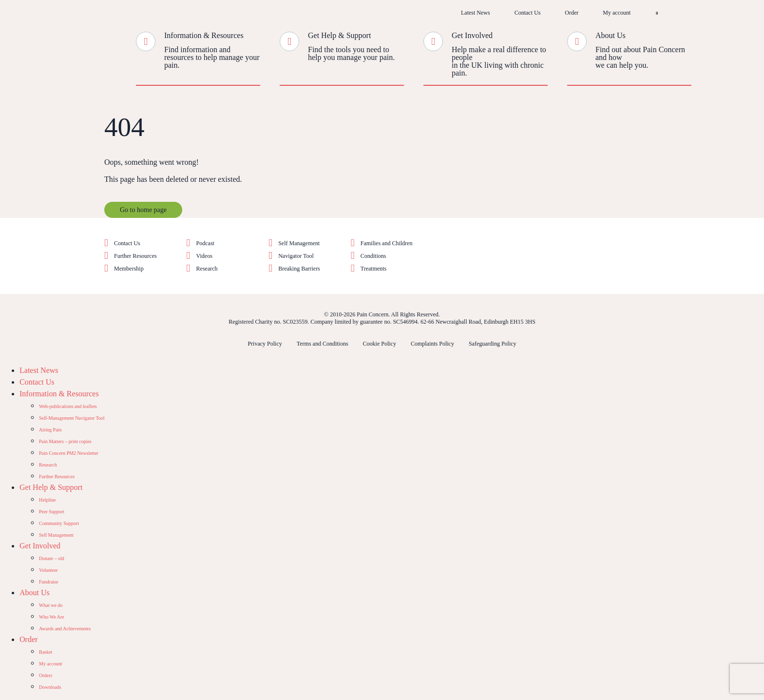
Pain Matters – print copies (65, 441)
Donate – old (52, 558)
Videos (204, 256)
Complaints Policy (432, 344)
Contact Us (528, 13)
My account (617, 13)
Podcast (205, 243)
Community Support (59, 523)
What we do (51, 605)
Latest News (476, 13)
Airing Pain (50, 430)
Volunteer (48, 570)
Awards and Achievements (65, 629)
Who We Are (52, 617)
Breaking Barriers (299, 269)
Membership (129, 269)
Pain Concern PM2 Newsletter (69, 453)
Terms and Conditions (323, 344)
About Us (611, 35)
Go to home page (143, 210)
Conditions (373, 256)
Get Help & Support (339, 35)
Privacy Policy (265, 344)
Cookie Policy (380, 344)
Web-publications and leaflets (68, 406)
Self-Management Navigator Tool (72, 418)
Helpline (47, 500)
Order (572, 13)
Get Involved (472, 35)
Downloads (50, 687)
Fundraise (48, 582)
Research (207, 269)
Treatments (374, 269)
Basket (46, 652)
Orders (46, 675)
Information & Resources (204, 35)
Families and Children (387, 243)
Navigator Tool (296, 256)
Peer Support (52, 512)
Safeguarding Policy (493, 344)
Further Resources (135, 256)
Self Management (299, 243)
